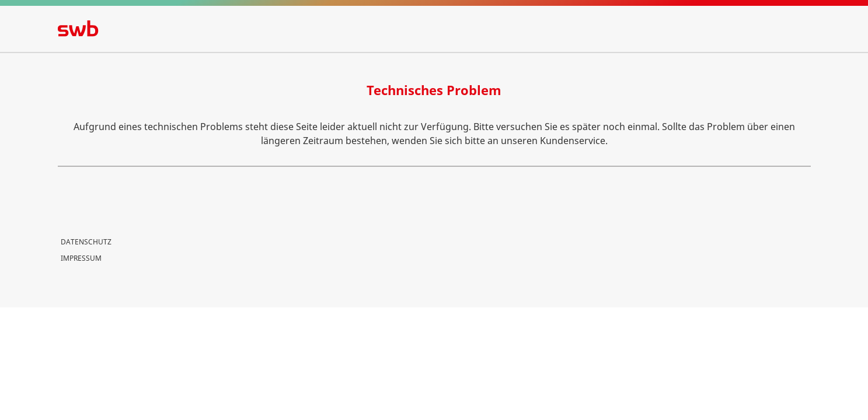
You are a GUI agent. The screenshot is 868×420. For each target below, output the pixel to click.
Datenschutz (86, 242)
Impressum (81, 258)
